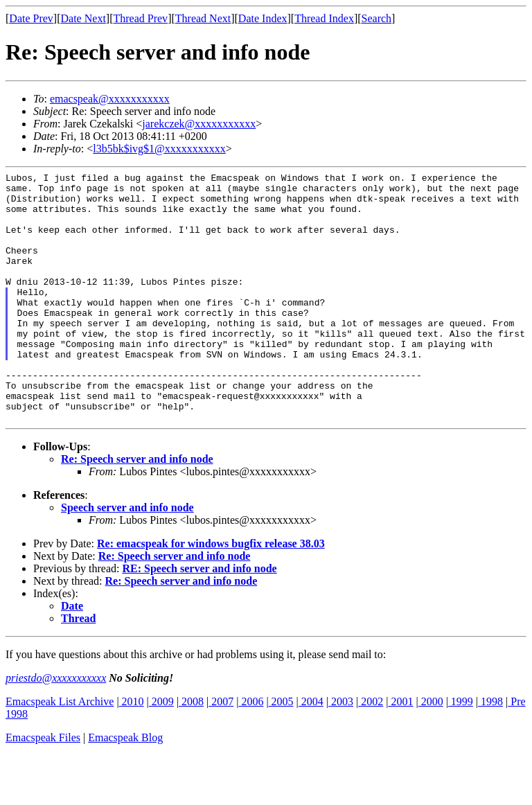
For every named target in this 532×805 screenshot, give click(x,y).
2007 (221, 751)
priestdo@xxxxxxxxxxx (56, 728)
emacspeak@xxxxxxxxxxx (110, 99)
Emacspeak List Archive (60, 751)
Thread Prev (140, 18)
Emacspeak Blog (125, 787)
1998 (490, 751)
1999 (461, 751)
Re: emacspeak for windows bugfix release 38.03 (211, 593)
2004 (311, 751)
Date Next (83, 18)
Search (377, 18)
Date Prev (31, 18)
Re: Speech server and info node (137, 509)
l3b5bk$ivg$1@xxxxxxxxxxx (159, 149)
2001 (400, 751)
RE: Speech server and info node (199, 618)
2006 (251, 751)
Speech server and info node (127, 557)
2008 (191, 751)
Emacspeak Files (43, 787)
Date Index (263, 18)
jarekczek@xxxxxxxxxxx (199, 124)
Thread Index (324, 18)
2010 (132, 751)
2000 (431, 751)
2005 (281, 751)
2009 (161, 751)
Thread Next (203, 18)
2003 (341, 751)
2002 (371, 751)
